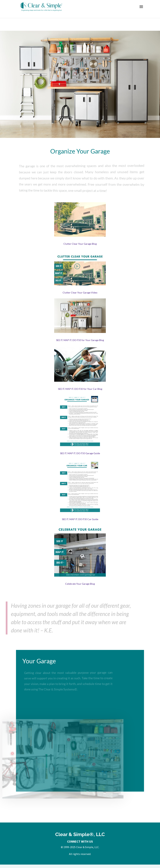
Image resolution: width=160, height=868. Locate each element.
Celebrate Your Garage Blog (80, 584)
